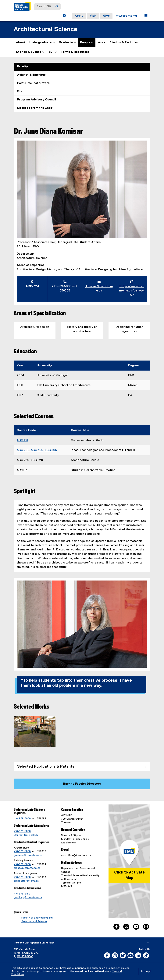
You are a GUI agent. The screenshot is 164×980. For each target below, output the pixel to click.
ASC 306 (37, 450)
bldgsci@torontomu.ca (27, 868)
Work (101, 43)
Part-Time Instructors (33, 83)
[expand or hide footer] (148, 943)
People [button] (87, 43)
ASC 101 (22, 440)
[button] (64, 16)
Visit (93, 16)
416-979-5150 (22, 894)
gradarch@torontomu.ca (28, 855)
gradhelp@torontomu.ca (28, 897)
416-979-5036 (22, 831)
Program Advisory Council (36, 100)
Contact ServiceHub (26, 835)
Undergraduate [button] (42, 43)
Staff (21, 91)
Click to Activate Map (129, 875)
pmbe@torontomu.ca (26, 881)
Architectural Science (46, 29)
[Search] (57, 7)
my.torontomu (126, 16)
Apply (79, 16)
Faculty (23, 67)
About (21, 43)
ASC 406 (51, 450)
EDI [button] (53, 52)
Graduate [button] (67, 43)
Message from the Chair (35, 108)
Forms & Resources (75, 52)
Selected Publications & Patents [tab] (46, 767)
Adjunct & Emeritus (31, 75)
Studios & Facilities (124, 43)
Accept (146, 971)
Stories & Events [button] (30, 52)
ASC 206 (23, 450)
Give (106, 16)
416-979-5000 (22, 819)
